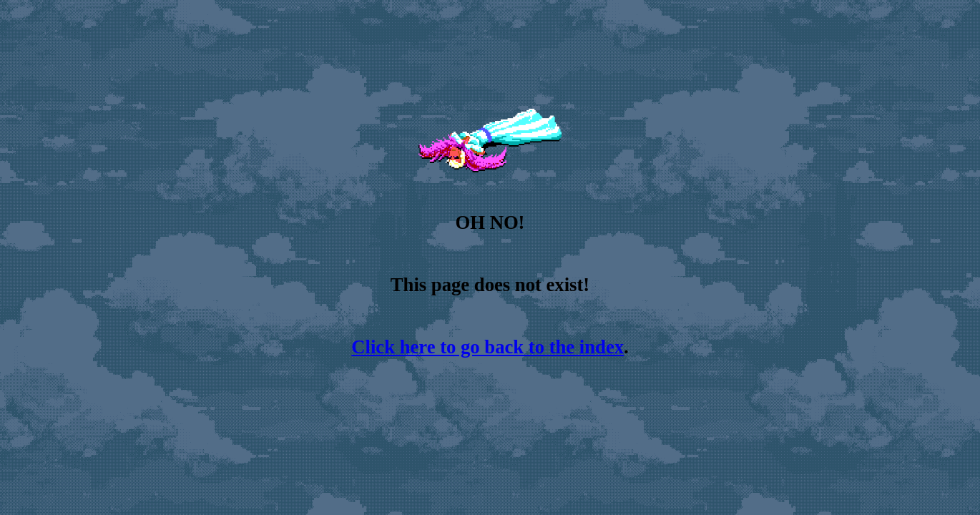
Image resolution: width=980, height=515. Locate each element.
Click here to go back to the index (487, 347)
